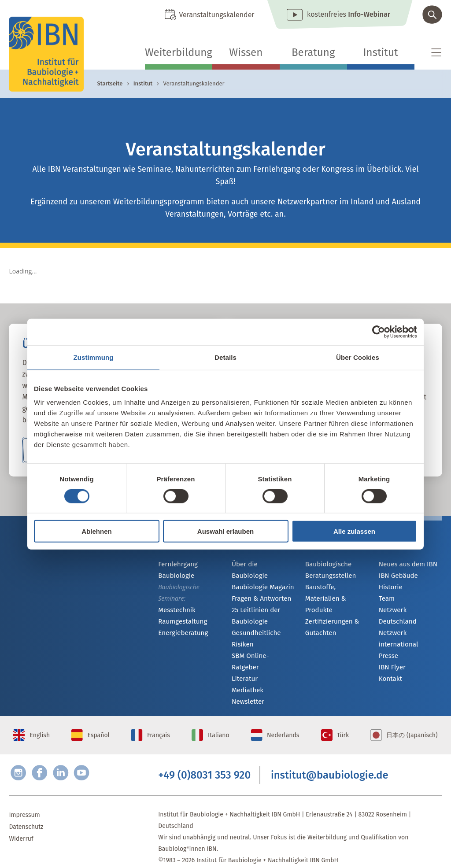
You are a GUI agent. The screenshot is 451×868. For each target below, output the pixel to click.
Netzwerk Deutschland (410, 612)
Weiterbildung (179, 52)
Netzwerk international (397, 629)
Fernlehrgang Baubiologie (176, 570)
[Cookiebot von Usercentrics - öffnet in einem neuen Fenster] (379, 332)
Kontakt (390, 670)
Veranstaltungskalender (216, 15)
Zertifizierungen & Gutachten (330, 615)
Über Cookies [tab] (358, 357)
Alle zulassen (354, 531)
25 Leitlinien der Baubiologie (254, 605)
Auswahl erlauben (225, 531)
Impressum (24, 803)
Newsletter (247, 681)
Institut (381, 52)
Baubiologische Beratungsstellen (329, 570)
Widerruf (21, 827)
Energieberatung (181, 634)
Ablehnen (96, 531)
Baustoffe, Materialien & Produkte (336, 593)
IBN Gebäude (397, 576)
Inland (362, 202)
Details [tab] (225, 357)
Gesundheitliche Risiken (254, 628)
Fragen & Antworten (259, 588)
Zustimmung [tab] (94, 357)
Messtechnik (175, 610)
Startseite (110, 83)
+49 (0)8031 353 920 (204, 762)
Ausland (406, 202)
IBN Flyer (391, 659)
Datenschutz (26, 815)
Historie (390, 588)
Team (386, 600)
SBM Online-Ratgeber (261, 646)
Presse (388, 647)
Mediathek (246, 670)
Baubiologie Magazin (261, 576)
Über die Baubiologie (261, 564)
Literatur (244, 658)
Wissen (246, 52)
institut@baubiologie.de (330, 762)
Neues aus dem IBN (406, 564)
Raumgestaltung (181, 622)
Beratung (313, 52)
